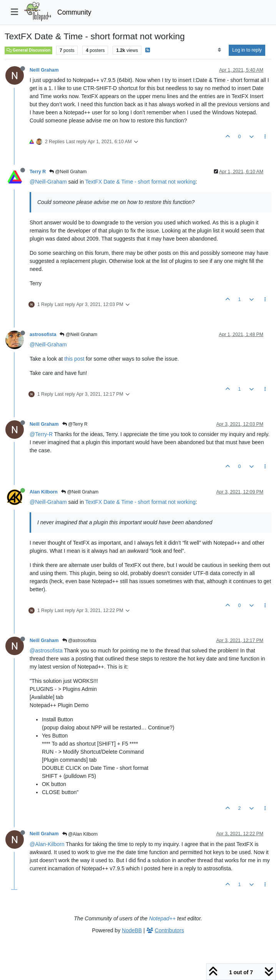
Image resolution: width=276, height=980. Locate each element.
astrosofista (43, 334)
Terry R (38, 172)
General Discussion (28, 50)
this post (74, 359)
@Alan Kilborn (80, 834)
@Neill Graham (68, 172)
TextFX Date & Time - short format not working (140, 182)
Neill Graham (44, 70)
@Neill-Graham (48, 182)
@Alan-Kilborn (47, 844)
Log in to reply (247, 50)
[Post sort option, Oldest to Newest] (219, 50)
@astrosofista (79, 641)
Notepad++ (162, 918)
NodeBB (132, 930)
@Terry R (75, 424)
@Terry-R (41, 434)
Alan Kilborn (44, 492)
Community (74, 12)
